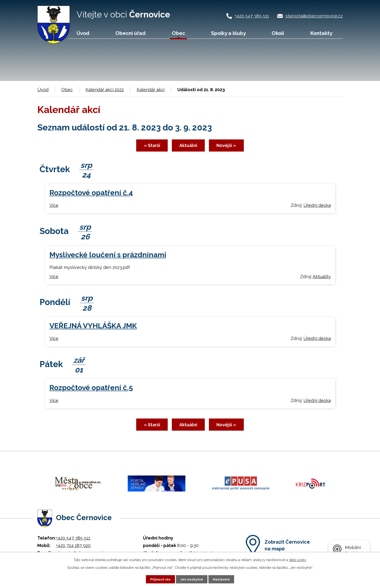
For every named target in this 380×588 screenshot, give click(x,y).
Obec (178, 33)
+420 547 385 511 (252, 16)
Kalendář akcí (151, 90)
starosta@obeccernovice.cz (314, 16)
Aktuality (322, 278)
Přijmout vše (160, 579)
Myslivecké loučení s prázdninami (108, 256)
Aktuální (188, 147)
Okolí (278, 33)
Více (54, 207)
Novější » (231, 147)
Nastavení (222, 579)
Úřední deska (317, 207)
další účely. (298, 560)
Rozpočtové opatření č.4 (91, 194)
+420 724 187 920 (73, 544)
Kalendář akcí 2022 (105, 90)
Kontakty (321, 33)
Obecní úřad (131, 33)
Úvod (83, 33)
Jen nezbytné (192, 579)
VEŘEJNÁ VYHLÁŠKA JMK (93, 327)
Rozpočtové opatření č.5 (91, 389)
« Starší (147, 147)
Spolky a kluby (228, 33)
